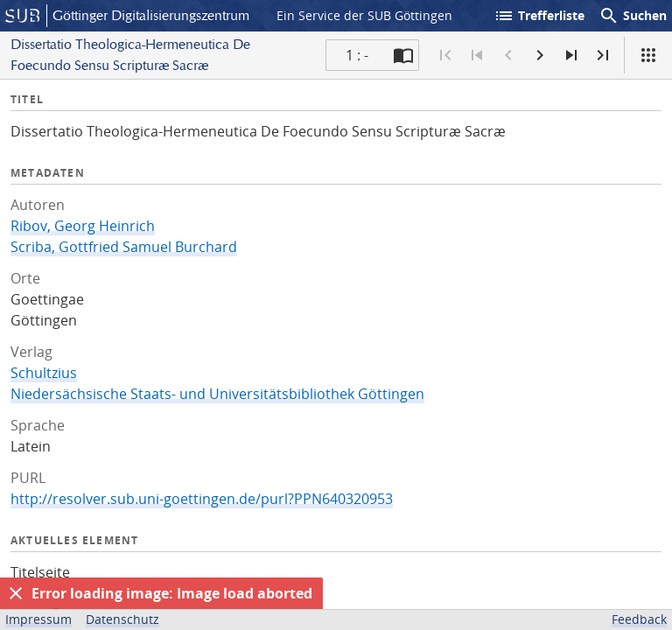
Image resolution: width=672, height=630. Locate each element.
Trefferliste (539, 16)
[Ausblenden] (16, 593)
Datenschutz (122, 619)
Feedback (639, 619)
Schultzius (44, 373)
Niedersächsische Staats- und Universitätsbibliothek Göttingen (217, 394)
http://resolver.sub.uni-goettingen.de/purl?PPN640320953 (202, 499)
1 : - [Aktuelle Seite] (357, 55)
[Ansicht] (648, 55)
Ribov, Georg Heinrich (83, 226)
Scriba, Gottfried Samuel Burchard (124, 247)
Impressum (38, 619)
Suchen (633, 16)
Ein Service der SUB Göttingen (364, 15)
